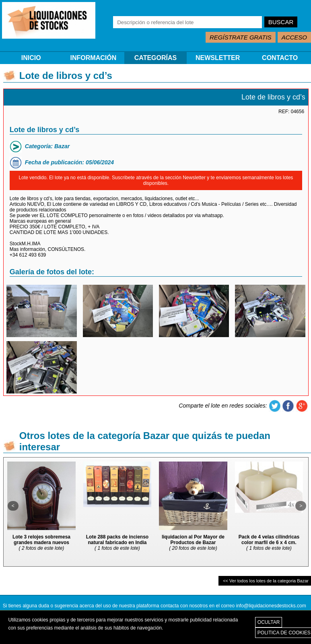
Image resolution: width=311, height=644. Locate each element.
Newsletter (194, 178)
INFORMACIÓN (94, 58)
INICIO (31, 58)
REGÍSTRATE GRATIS (241, 37)
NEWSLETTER (218, 58)
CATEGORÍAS (155, 58)
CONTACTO (280, 58)
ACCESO (294, 37)
